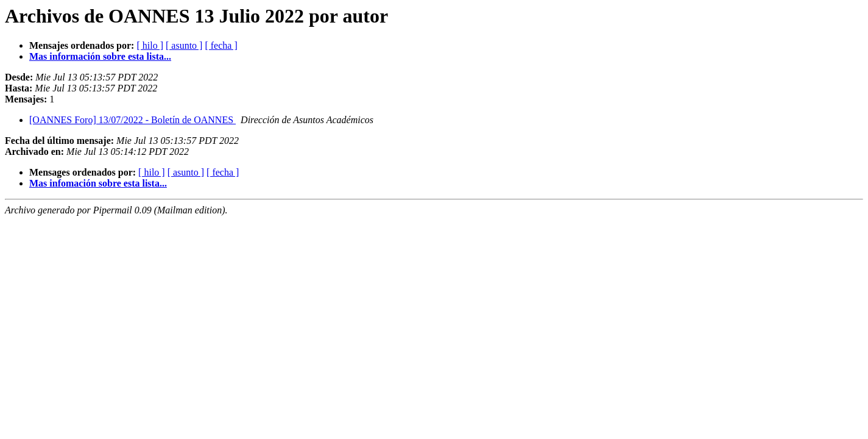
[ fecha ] (221, 45)
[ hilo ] (150, 45)
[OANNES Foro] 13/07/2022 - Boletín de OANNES (132, 120)
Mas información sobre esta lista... (100, 56)
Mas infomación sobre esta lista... (98, 183)
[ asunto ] (184, 45)
